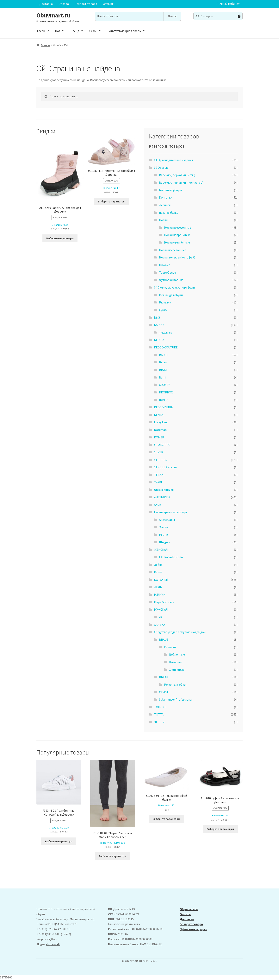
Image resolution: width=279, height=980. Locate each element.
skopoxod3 (53, 944)
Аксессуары (167, 520)
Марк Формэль (164, 602)
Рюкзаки (165, 302)
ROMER (159, 437)
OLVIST (164, 692)
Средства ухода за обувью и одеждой (180, 632)
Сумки (163, 310)
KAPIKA (159, 325)
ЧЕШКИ (159, 722)
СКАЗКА (160, 625)
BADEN (164, 355)
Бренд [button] (77, 31)
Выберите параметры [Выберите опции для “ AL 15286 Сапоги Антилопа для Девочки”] (60, 238)
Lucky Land (161, 422)
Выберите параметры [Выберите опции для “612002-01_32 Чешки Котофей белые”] (166, 819)
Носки (163, 220)
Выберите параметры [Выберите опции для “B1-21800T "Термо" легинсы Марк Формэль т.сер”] (113, 856)
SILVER (159, 452)
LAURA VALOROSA (171, 557)
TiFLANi (159, 475)
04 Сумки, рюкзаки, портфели (174, 287)
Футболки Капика (171, 280)
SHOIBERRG (162, 445)
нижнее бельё (169, 213)
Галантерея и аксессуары (171, 512)
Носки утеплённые (177, 242)
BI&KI (163, 370)
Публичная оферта (193, 929)
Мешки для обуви (171, 295)
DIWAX (163, 677)
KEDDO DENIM (164, 407)
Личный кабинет (228, 4)
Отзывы (108, 4)
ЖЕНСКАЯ (161, 550)
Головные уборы (170, 190)
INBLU (163, 400)
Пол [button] (60, 31)
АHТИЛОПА (162, 497)
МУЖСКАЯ (161, 609)
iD (160, 617)
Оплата (64, 4)
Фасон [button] (43, 31)
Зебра (158, 565)
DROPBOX (166, 392)
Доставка (46, 4)
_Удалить (166, 332)
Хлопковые (177, 670)
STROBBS (161, 460)
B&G (157, 317)
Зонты (164, 527)
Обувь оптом (189, 909)
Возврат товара (86, 4)
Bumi (163, 377)
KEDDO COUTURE (166, 347)
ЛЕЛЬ (158, 587)
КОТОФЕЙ (161, 580)
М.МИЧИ (160, 595)
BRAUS (164, 640)
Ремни (164, 535)
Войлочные (177, 654)
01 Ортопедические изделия (173, 160)
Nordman (160, 430)
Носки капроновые (177, 235)
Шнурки (165, 542)
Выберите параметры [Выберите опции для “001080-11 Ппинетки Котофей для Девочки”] (112, 201)
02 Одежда (161, 168)
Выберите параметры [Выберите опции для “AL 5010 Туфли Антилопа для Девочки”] (220, 829)
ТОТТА (159, 714)
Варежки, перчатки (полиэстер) (181, 182)
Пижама (165, 265)
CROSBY (164, 385)
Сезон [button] (96, 31)
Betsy (163, 362)
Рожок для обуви (176, 684)
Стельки (170, 647)
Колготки (166, 197)
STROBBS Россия (166, 467)
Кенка (158, 572)
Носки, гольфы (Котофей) (177, 257)
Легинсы (165, 205)
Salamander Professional (176, 699)
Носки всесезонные (178, 227)
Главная (46, 45)
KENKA (159, 415)
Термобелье (167, 272)
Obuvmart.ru (53, 15)
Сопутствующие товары (127, 31)
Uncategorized (164, 490)
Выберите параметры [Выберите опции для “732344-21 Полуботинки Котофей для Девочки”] (59, 841)
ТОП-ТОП (161, 707)
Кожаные (176, 662)
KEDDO (159, 340)
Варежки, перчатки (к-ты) (177, 175)
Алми (158, 505)
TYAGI (158, 482)
